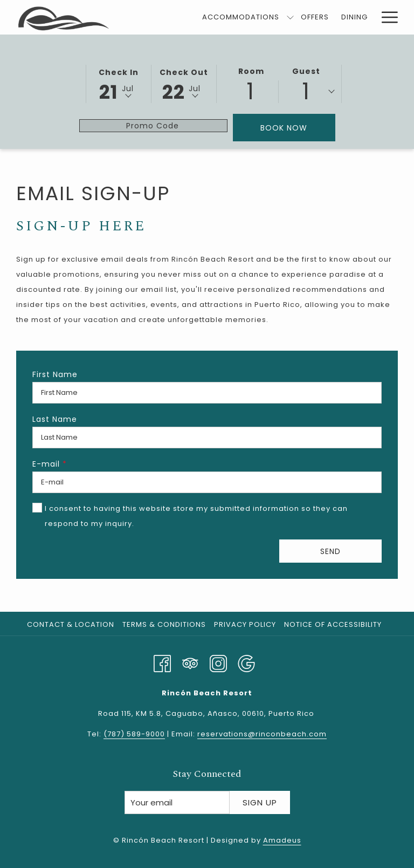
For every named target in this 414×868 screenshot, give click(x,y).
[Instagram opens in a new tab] (218, 662)
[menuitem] (241, 17)
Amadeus (282, 840)
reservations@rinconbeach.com (262, 734)
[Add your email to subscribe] (177, 802)
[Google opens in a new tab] (246, 662)
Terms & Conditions (164, 624)
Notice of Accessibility (333, 624)
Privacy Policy (245, 624)
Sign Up (260, 802)
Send (330, 551)
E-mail (50, 464)
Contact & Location (71, 624)
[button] (119, 83)
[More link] (386, 17)
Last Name (55, 419)
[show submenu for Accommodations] (290, 17)
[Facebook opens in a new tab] (162, 662)
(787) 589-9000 (134, 734)
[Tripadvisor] (190, 662)
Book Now (298, 128)
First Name (55, 374)
